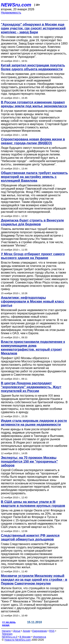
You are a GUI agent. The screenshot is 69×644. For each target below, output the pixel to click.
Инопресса (40, 637)
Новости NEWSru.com (18, 640)
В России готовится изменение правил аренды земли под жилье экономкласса (34, 104)
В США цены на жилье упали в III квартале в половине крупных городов (33, 504)
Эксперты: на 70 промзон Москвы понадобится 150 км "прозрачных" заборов (29, 462)
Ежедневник (40, 631)
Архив (26, 631)
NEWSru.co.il (9, 637)
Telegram (7, 634)
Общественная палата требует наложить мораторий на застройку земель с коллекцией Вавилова (34, 177)
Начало (6, 631)
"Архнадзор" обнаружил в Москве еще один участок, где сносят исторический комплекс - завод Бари (33, 28)
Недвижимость (11, 13)
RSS (52, 631)
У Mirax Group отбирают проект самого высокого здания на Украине (33, 256)
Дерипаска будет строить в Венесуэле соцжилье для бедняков (32, 222)
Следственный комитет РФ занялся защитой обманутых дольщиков (30, 537)
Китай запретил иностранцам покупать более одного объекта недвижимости (33, 67)
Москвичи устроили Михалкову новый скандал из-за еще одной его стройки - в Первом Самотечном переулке (34, 580)
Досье (17, 631)
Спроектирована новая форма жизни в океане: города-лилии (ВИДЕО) (33, 141)
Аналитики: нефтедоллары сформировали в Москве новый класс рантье (33, 301)
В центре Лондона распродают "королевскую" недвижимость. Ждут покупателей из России (31, 387)
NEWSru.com (16, 5)
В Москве (25, 637)
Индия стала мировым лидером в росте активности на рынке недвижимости (34, 423)
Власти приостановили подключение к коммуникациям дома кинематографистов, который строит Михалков (33, 348)
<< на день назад (9, 624)
